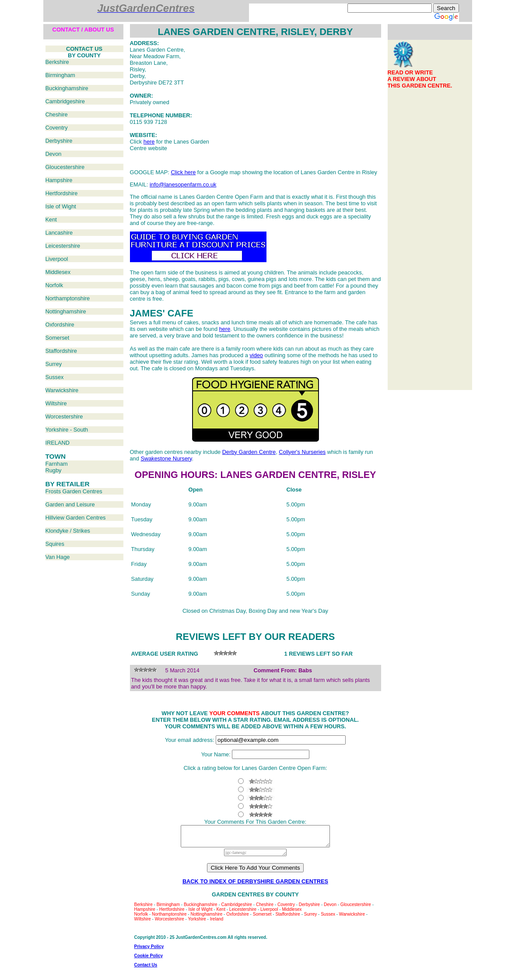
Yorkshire (197, 923)
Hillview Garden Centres (76, 518)
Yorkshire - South (67, 430)
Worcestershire (64, 416)
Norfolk (54, 285)
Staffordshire (61, 351)
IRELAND (58, 443)
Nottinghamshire (66, 311)
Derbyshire (59, 141)
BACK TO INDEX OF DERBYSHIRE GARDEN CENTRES (255, 885)
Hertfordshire (62, 193)
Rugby (54, 470)
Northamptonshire (68, 298)
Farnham (57, 464)
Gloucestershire (65, 167)
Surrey (54, 364)
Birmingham (60, 75)
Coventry (57, 128)
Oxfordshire (60, 325)
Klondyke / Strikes (68, 531)
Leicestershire (63, 246)
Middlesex (58, 272)
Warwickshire (62, 390)
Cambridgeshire (65, 101)
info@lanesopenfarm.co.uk (183, 184)
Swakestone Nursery (166, 458)
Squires (55, 544)
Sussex (55, 377)
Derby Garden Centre (249, 452)
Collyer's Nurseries (302, 452)
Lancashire (59, 233)
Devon (54, 154)
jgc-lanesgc (255, 856)
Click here (183, 172)
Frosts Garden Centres (74, 491)
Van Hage (58, 557)
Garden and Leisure (70, 504)
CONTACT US (84, 49)
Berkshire (57, 62)
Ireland (217, 923)
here (149, 142)
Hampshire (59, 180)
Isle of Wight (61, 206)
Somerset (58, 338)
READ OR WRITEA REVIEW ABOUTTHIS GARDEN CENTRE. (420, 79)
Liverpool (57, 259)
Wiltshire (56, 403)
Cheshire (57, 114)
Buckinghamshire (67, 88)
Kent (51, 220)
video (256, 355)
